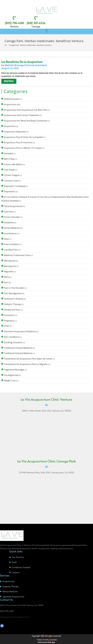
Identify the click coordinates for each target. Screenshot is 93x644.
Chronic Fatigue (12, 175)
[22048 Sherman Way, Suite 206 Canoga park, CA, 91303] (47, 499)
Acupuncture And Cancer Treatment (21, 115)
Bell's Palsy (9, 159)
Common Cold (11, 181)
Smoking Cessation (13, 342)
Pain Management (13, 293)
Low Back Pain (11, 250)
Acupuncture (10, 104)
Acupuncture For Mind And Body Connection (26, 121)
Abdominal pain (12, 99)
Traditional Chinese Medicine (18, 348)
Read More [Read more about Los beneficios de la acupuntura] (9, 81)
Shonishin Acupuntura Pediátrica (20, 331)
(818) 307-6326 (36, 23)
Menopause (10, 261)
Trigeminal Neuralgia (14, 370)
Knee (6, 239)
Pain (6, 282)
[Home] (6, 45)
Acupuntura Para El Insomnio (18, 142)
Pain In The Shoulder (14, 288)
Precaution (9, 315)
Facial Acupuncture (13, 206)
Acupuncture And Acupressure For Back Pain (26, 110)
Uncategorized (11, 375)
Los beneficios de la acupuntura (22, 62)
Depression (9, 191)
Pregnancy (9, 321)
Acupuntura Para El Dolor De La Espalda (23, 137)
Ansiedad (8, 153)
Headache (9, 222)
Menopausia (10, 266)
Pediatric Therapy (12, 304)
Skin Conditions (11, 337)
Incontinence (10, 233)
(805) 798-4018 (14, 23)
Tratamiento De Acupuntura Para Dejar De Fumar (28, 359)
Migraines (9, 271)
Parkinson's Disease (14, 299)
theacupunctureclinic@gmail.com (15, 617)
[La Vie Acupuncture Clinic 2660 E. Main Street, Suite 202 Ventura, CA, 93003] (47, 437)
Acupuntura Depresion (15, 132)
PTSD (6, 326)
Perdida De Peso (12, 310)
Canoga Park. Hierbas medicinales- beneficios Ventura (30, 45)
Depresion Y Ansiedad (15, 186)
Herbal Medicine (12, 228)
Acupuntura (10, 126)
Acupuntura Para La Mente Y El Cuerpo (23, 148)
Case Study (9, 170)
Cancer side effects (13, 164)
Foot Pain (9, 212)
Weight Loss (10, 380)
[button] (47, 31)
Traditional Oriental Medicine (18, 353)
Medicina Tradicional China (17, 255)
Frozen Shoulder (12, 217)
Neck (6, 277)
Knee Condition (11, 244)
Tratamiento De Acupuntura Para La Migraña (26, 364)
